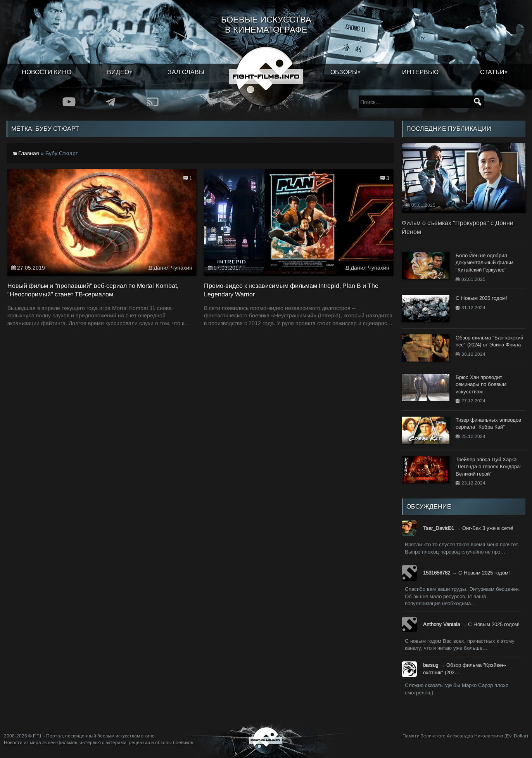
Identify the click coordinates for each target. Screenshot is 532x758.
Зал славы (186, 72)
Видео (118, 72)
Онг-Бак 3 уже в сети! (488, 528)
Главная (29, 153)
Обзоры (344, 72)
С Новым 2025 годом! (484, 573)
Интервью (420, 72)
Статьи (492, 72)
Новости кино (47, 72)
